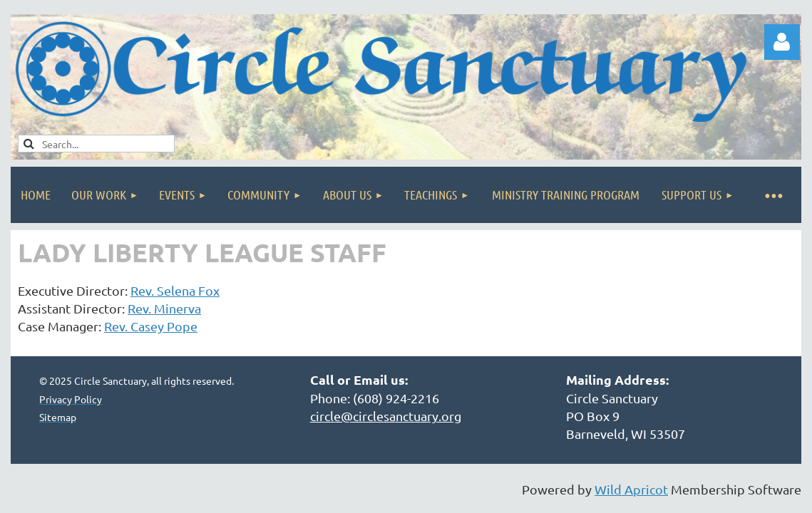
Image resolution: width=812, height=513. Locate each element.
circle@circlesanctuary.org (386, 416)
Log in (782, 42)
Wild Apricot (631, 489)
